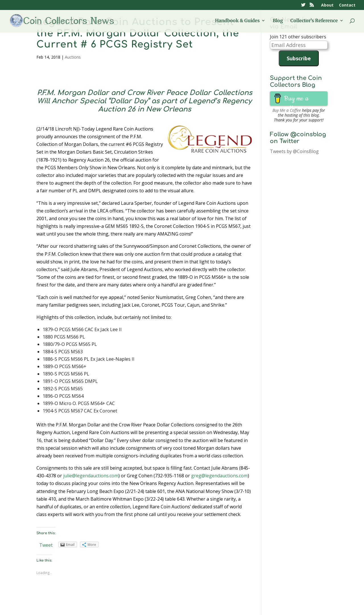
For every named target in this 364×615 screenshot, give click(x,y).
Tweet (46, 545)
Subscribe (299, 58)
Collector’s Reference (314, 21)
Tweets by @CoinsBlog (294, 151)
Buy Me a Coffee (287, 110)
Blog (278, 21)
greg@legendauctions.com (219, 476)
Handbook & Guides (237, 21)
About (327, 5)
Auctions (73, 57)
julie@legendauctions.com (91, 476)
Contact (347, 5)
